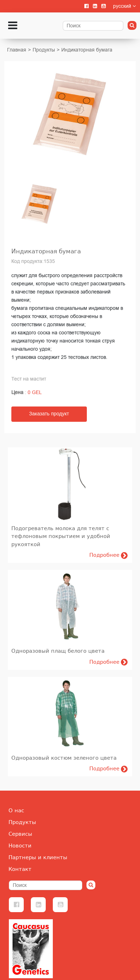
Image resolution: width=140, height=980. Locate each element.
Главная (17, 50)
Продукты (44, 50)
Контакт (20, 869)
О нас (16, 811)
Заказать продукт (49, 414)
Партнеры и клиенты (38, 857)
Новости (20, 846)
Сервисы (20, 834)
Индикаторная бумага (87, 50)
